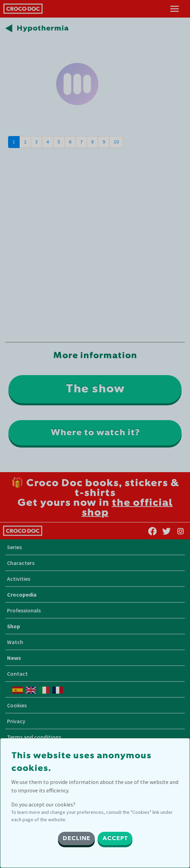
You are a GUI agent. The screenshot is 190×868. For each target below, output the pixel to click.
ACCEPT (115, 838)
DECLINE (76, 838)
